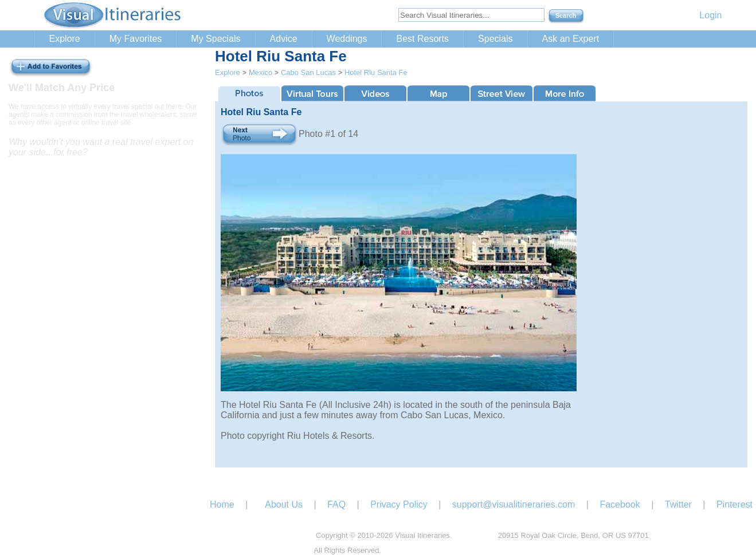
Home (222, 504)
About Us (284, 504)
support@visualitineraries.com (514, 504)
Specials (495, 39)
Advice (284, 39)
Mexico (261, 72)
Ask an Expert (571, 39)
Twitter (678, 504)
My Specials (216, 39)
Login (710, 15)
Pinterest (735, 504)
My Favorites (136, 39)
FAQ (336, 504)
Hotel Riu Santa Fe (376, 72)
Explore (65, 39)
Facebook (620, 504)
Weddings (347, 39)
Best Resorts (422, 39)
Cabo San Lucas (308, 72)
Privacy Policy (399, 504)
